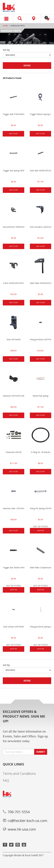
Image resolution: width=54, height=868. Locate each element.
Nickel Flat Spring (40, 396)
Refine (27, 66)
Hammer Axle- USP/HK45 (14, 508)
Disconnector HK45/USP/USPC (14, 227)
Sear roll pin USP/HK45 (14, 627)
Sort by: (6, 50)
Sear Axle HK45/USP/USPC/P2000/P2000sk (41, 171)
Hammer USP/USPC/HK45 (14, 396)
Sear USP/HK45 (13, 339)
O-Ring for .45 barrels (41, 452)
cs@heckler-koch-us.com (25, 821)
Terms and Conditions (19, 773)
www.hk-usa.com (19, 829)
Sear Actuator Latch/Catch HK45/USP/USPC (41, 227)
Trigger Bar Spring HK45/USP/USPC (14, 171)
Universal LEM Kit (14, 452)
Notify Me (41, 531)
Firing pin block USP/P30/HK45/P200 (41, 339)
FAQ (6, 780)
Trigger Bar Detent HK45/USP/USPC (14, 568)
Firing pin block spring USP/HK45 (41, 627)
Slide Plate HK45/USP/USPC (41, 283)
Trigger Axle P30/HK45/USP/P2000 (13, 114)
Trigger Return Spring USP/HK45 (40, 114)
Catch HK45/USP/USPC (14, 283)
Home (5, 26)
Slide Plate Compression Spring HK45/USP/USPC (41, 568)
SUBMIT (41, 752)
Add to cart (13, 134)
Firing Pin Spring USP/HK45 (41, 508)
